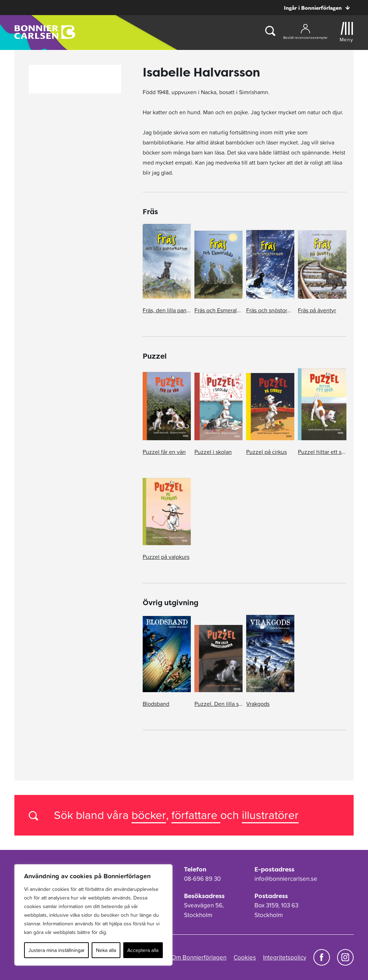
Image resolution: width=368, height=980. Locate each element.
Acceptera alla (143, 950)
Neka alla (106, 950)
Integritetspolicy (285, 957)
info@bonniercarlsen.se (286, 879)
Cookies (245, 957)
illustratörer (270, 815)
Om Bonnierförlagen (199, 957)
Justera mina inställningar (57, 950)
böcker (149, 815)
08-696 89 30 (202, 879)
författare (196, 815)
